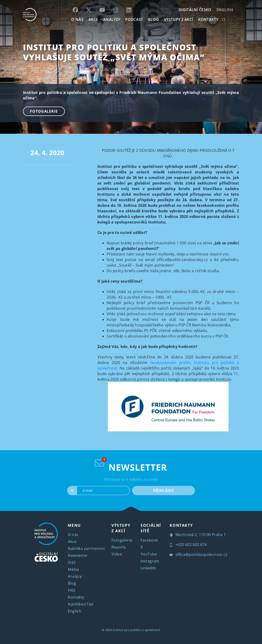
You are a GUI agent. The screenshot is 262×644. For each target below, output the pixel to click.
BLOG (154, 19)
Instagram (150, 561)
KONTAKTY (208, 19)
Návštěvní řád (80, 604)
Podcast (134, 19)
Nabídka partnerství (86, 548)
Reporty (119, 547)
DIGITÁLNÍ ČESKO (195, 10)
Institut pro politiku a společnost (136, 630)
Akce (72, 542)
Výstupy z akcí (178, 19)
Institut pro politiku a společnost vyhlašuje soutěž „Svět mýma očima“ (114, 52)
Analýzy (112, 19)
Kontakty (76, 597)
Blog (72, 583)
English (225, 10)
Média (73, 569)
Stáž (72, 562)
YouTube (149, 554)
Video (117, 554)
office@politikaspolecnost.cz (198, 555)
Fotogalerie (44, 111)
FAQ (71, 590)
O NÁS (77, 19)
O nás (73, 535)
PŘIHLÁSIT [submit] (163, 491)
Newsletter (78, 555)
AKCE (93, 19)
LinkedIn (148, 568)
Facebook (149, 540)
